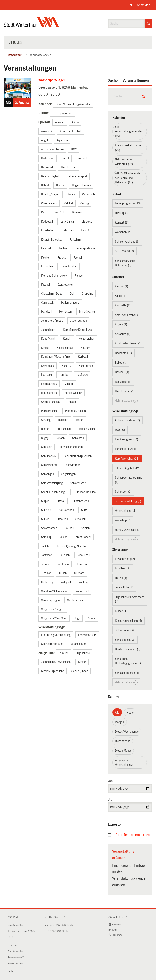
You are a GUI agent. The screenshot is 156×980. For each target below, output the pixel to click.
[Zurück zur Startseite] (32, 25)
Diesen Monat (123, 751)
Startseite (15, 55)
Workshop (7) (123, 520)
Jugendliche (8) (124, 587)
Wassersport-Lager (52, 80)
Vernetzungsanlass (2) (128, 530)
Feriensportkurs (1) (126, 449)
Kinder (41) (122, 611)
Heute (130, 713)
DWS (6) (120, 430)
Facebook (115, 925)
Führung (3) (122, 213)
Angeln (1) (121, 324)
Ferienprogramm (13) (128, 203)
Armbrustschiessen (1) (128, 343)
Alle (117, 713)
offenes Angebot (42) (127, 468)
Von (110, 781)
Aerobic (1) (121, 286)
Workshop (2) (123, 232)
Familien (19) (123, 568)
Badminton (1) (123, 353)
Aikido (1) (121, 296)
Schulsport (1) (123, 492)
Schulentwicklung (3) (127, 242)
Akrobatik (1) (123, 305)
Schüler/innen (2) (125, 630)
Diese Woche (123, 741)
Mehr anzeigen (126, 401)
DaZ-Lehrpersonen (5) (128, 649)
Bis (110, 800)
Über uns (15, 43)
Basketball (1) (123, 382)
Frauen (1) (121, 578)
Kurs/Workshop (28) (127, 459)
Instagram (116, 935)
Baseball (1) (122, 372)
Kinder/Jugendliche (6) (128, 621)
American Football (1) (128, 315)
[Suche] (148, 23)
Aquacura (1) (123, 334)
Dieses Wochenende (127, 732)
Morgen (119, 722)
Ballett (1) (121, 363)
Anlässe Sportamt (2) (127, 420)
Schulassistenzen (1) (127, 673)
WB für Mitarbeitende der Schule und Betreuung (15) (127, 178)
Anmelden (144, 5)
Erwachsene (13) (125, 559)
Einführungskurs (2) (126, 439)
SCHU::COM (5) (124, 251)
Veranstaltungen (41, 55)
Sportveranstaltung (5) (128, 501)
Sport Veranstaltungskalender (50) (128, 131)
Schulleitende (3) (125, 640)
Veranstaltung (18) (126, 511)
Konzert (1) (122, 223)
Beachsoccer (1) (125, 391)
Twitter (114, 930)
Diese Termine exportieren (133, 835)
